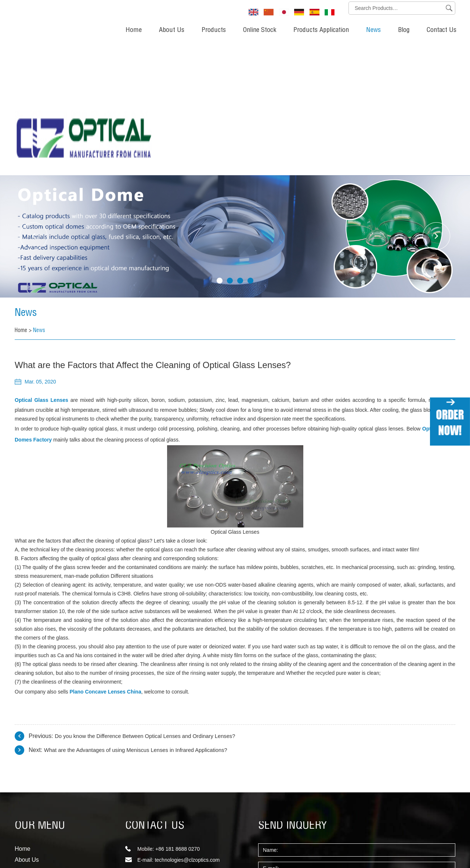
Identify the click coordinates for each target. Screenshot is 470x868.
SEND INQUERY (293, 695)
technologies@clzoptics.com (187, 729)
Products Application (321, 30)
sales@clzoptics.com (179, 740)
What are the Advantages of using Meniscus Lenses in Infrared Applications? (144, 619)
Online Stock (260, 30)
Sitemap (24, 841)
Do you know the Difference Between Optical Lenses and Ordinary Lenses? (153, 605)
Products (214, 30)
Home (134, 30)
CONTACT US (155, 695)
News (373, 30)
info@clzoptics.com (177, 751)
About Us (172, 30)
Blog (404, 30)
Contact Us (442, 30)
